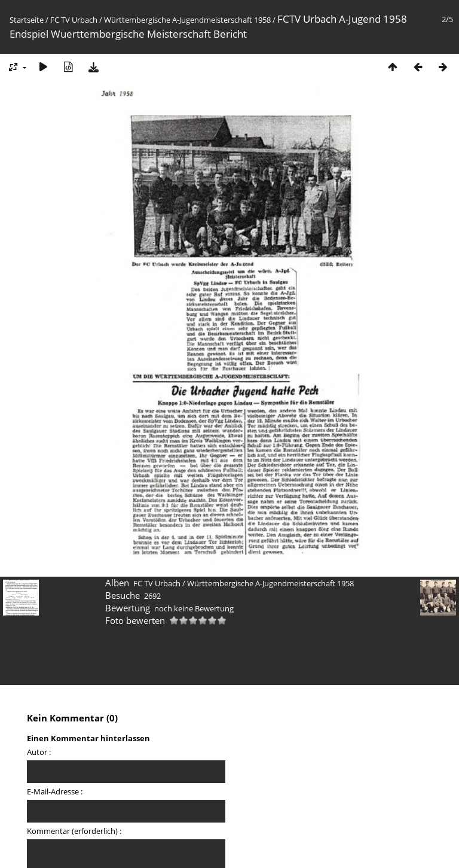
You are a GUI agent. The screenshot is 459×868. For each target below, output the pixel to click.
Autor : (39, 752)
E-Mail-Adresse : (55, 791)
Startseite (27, 20)
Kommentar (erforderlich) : (74, 831)
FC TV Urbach (74, 20)
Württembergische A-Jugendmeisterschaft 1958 (187, 20)
